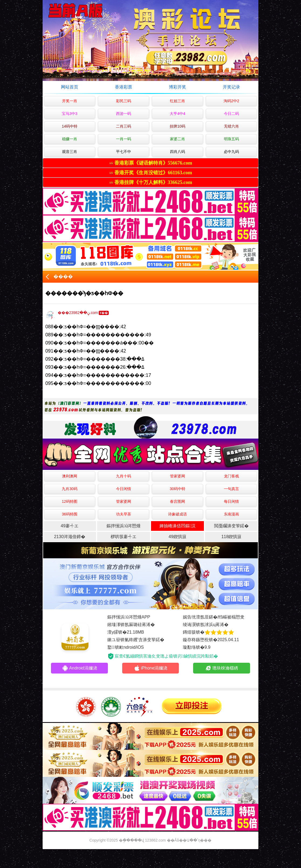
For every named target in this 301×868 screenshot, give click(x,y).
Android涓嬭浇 (80, 668)
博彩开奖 (177, 87)
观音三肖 (70, 152)
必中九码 (231, 152)
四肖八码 (177, 152)
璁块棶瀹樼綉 (222, 668)
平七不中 (124, 152)
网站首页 (70, 87)
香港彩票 (124, 87)
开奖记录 (231, 87)
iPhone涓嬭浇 (151, 668)
